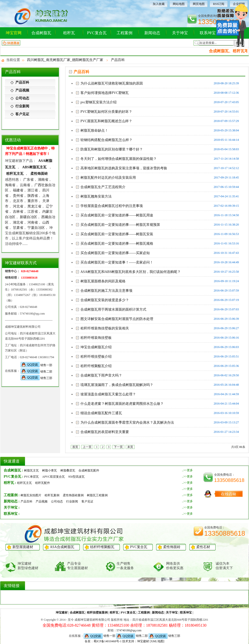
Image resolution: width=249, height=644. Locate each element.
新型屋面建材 (23, 547)
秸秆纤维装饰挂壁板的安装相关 (105, 328)
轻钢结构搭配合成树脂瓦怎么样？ (106, 140)
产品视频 (22, 90)
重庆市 (33, 201)
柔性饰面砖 (39, 174)
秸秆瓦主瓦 (15, 174)
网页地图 (199, 4)
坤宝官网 (14, 33)
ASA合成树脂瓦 (62, 547)
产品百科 (118, 60)
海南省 (10, 185)
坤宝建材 (62, 613)
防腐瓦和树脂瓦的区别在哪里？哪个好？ (112, 149)
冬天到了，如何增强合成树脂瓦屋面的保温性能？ (119, 159)
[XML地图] (157, 641)
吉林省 (18, 211)
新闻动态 (152, 33)
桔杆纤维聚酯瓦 (102, 547)
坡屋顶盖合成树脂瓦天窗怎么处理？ (108, 394)
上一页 (87, 447)
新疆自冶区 (28, 217)
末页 (130, 447)
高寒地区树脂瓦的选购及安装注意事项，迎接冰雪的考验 (124, 168)
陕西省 (33, 196)
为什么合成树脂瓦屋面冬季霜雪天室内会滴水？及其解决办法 (127, 423)
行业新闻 (22, 106)
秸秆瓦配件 (43, 483)
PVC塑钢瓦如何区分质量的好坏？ (106, 112)
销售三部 (36, 378)
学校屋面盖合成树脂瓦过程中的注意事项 (112, 206)
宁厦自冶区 (36, 228)
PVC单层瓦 (31, 477)
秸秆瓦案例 (52, 495)
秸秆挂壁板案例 (97, 613)
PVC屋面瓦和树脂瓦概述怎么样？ (106, 121)
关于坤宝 (180, 33)
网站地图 (179, 4)
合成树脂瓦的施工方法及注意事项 (106, 291)
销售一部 (36, 365)
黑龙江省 (34, 206)
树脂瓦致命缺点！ (94, 131)
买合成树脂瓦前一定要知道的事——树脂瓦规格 (117, 244)
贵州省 (18, 196)
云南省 (25, 185)
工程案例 (124, 33)
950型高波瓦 (76, 477)
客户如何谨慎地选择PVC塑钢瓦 (105, 93)
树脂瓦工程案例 (97, 495)
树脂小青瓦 (50, 470)
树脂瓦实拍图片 (31, 495)
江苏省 (33, 211)
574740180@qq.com (129, 630)
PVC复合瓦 (97, 33)
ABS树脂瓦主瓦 (35, 167)
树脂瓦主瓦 (31, 470)
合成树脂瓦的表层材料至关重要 (105, 432)
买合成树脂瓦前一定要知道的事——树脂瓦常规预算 (120, 225)
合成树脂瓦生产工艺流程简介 (103, 187)
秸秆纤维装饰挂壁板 (96, 338)
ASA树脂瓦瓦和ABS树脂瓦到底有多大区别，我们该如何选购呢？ (131, 272)
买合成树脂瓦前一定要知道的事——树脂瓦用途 (117, 215)
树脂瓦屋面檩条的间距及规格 (103, 281)
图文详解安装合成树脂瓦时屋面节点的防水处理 (117, 319)
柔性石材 (203, 547)
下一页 (118, 447)
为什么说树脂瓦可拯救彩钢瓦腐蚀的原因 (112, 83)
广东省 (28, 179)
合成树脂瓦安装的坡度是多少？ (105, 300)
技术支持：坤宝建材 (136, 641)
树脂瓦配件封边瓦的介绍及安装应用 (108, 178)
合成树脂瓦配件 (89, 470)
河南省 (33, 222)
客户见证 (22, 114)
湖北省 (18, 222)
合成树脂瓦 (41, 33)
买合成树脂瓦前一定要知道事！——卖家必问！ (117, 262)
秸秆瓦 (69, 33)
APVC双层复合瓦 (53, 477)
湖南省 (43, 179)
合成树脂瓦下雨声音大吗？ (101, 375)
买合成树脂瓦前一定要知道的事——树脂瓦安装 (117, 234)
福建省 (18, 190)
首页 (75, 447)
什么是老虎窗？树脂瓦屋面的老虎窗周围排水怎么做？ (122, 404)
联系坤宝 (208, 33)
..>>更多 (187, 470)
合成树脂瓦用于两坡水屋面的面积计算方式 (113, 309)
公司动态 (22, 98)
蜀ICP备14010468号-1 (108, 641)
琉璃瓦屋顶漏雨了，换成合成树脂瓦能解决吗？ (117, 385)
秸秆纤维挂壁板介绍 (96, 357)
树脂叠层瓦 (68, 470)
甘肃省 (18, 228)
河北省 (18, 206)
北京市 (18, 201)
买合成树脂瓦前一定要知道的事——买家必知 (115, 253)
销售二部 (36, 372)
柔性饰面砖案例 (73, 495)
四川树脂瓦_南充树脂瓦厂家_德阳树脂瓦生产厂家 (65, 60)
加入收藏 (159, 4)
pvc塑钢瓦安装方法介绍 (99, 102)
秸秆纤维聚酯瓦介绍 (96, 366)
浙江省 (33, 190)
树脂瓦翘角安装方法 (96, 196)
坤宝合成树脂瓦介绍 (96, 347)
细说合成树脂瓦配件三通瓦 (101, 413)
